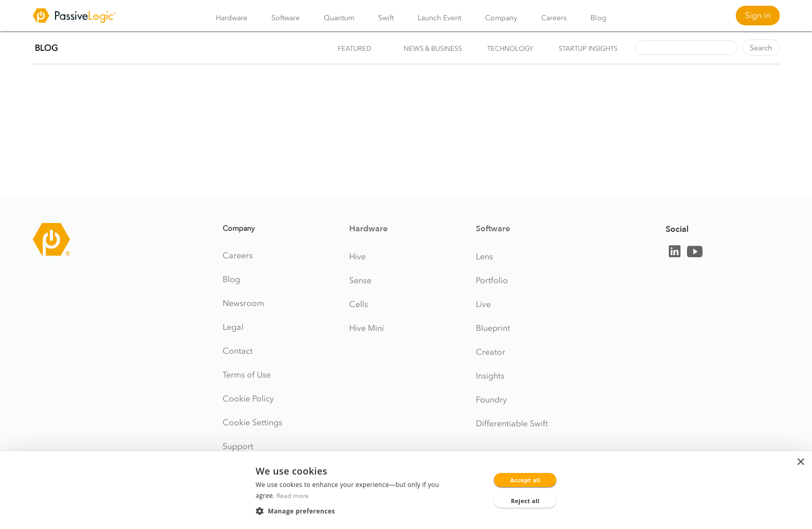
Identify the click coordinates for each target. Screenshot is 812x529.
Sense (360, 280)
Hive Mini (367, 328)
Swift (386, 18)
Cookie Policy (248, 398)
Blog (598, 18)
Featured (355, 48)
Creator (491, 352)
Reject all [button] (525, 501)
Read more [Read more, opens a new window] (293, 496)
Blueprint (493, 328)
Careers (554, 18)
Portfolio (492, 280)
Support (238, 446)
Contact (238, 351)
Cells (359, 304)
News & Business (433, 48)
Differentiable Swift (512, 423)
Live (483, 304)
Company (501, 18)
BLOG (46, 48)
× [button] (800, 462)
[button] (354, 511)
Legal (233, 327)
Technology (510, 48)
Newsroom (243, 303)
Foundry (491, 399)
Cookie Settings (252, 422)
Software (286, 18)
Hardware (232, 18)
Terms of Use (247, 374)
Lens (484, 256)
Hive (357, 256)
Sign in (758, 15)
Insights (490, 375)
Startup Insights (588, 48)
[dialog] (406, 490)
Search (761, 48)
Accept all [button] (525, 480)
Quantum (339, 18)
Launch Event (439, 18)
